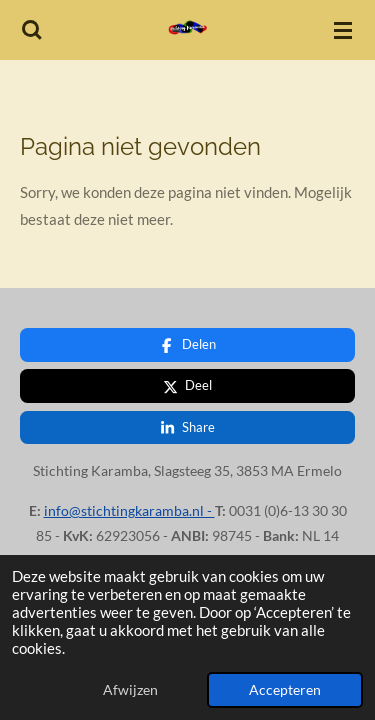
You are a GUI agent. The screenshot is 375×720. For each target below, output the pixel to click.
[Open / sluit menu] (343, 30)
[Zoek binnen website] (32, 30)
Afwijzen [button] (130, 690)
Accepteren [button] (285, 690)
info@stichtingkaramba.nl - (129, 499)
